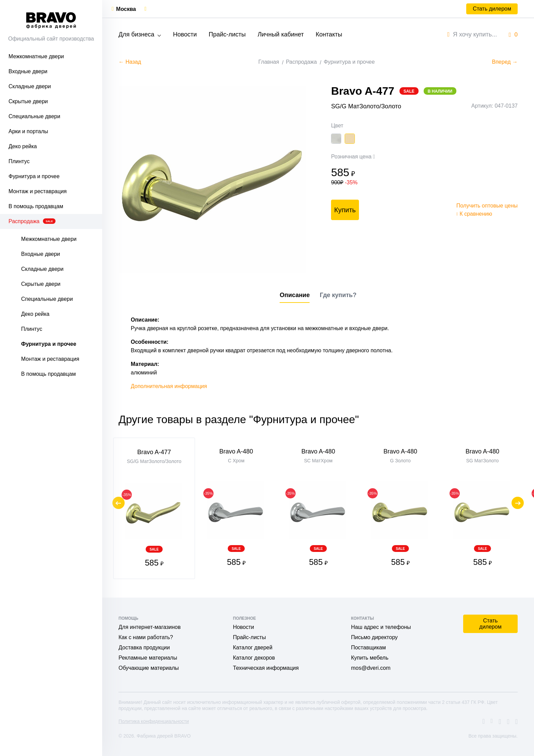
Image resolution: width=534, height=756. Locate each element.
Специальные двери (34, 116)
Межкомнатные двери (36, 56)
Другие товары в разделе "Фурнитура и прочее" (239, 419)
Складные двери (30, 86)
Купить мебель (370, 658)
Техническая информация (266, 668)
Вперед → (505, 62)
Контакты (329, 34)
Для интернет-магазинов (150, 627)
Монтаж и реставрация (38, 191)
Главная (269, 62)
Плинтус (19, 161)
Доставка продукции (144, 647)
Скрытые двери (28, 101)
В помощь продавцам (36, 206)
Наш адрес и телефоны (381, 627)
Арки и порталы (28, 131)
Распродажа (32, 221)
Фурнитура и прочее (34, 176)
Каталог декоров (254, 658)
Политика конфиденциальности (154, 721)
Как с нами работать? (146, 637)
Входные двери (28, 71)
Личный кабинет (280, 34)
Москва (126, 9)
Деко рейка (23, 146)
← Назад (130, 62)
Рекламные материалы (148, 658)
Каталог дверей (253, 647)
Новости (185, 34)
